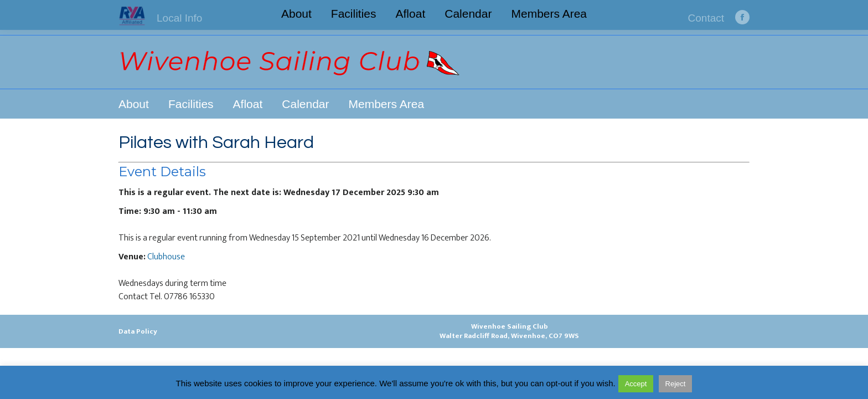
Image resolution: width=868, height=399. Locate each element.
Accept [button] (636, 384)
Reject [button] (676, 384)
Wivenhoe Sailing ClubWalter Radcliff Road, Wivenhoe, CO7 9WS (509, 331)
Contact (706, 18)
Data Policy (138, 331)
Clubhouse (166, 257)
